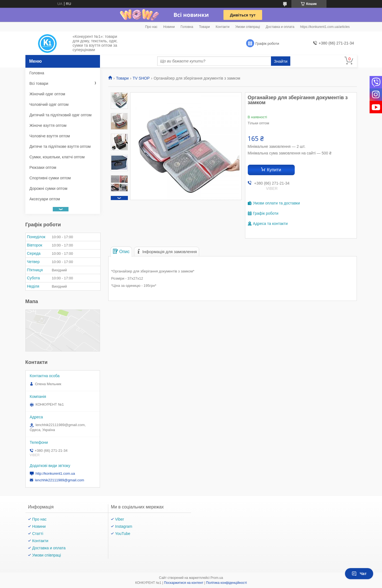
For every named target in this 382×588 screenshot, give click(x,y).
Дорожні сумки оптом (48, 188)
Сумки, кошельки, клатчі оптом (57, 157)
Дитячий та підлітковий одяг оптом (61, 115)
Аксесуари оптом (45, 199)
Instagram (124, 526)
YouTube (123, 534)
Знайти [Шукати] (280, 61)
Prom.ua (217, 578)
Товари (204, 27)
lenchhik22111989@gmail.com (60, 480)
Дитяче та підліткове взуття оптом (60, 146)
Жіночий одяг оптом (47, 94)
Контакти (223, 27)
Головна (187, 27)
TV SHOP (141, 78)
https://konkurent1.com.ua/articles (325, 27)
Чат (359, 574)
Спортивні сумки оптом (50, 178)
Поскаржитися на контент (184, 583)
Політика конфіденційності (226, 583)
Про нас (151, 27)
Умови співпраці (248, 27)
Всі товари (39, 83)
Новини (169, 27)
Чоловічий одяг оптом (49, 104)
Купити (274, 170)
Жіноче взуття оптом (48, 125)
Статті (38, 534)
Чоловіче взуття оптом (50, 136)
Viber (120, 519)
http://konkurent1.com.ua (55, 473)
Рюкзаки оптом (43, 167)
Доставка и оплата (280, 27)
